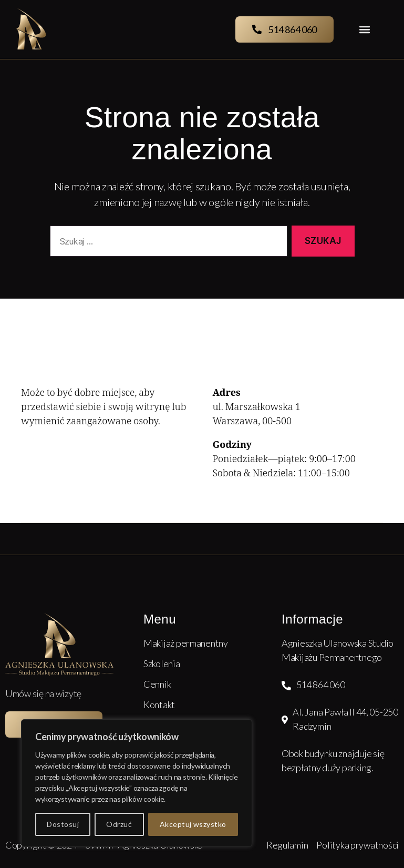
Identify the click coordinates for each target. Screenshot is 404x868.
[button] (364, 30)
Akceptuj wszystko (193, 824)
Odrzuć (119, 824)
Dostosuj (63, 824)
